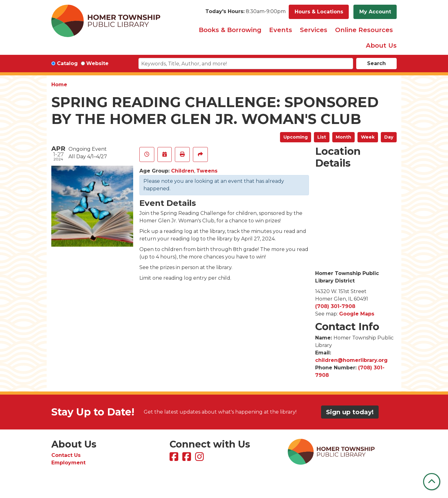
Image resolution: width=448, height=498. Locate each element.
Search (376, 63)
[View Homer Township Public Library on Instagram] (200, 459)
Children (183, 171)
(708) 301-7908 (335, 306)
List (322, 137)
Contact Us (66, 455)
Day (389, 137)
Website (97, 63)
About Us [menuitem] (381, 45)
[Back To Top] (432, 482)
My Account (375, 12)
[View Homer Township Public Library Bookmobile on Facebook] (187, 459)
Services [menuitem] (314, 30)
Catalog (67, 63)
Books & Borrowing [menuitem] (230, 30)
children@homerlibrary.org (351, 360)
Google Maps (357, 314)
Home (59, 85)
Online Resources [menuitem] (364, 30)
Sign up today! (350, 412)
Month (343, 137)
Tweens (207, 171)
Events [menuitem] (281, 30)
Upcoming (296, 137)
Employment (68, 463)
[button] (245, 12)
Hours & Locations (319, 12)
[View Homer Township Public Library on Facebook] (175, 459)
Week (368, 137)
